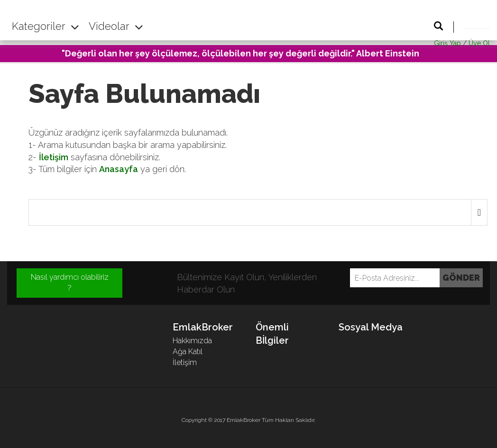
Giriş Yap (447, 43)
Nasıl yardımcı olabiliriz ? (70, 283)
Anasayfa (119, 169)
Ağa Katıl (188, 352)
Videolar (116, 26)
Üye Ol (479, 43)
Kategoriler (46, 26)
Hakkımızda (192, 341)
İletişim (54, 157)
